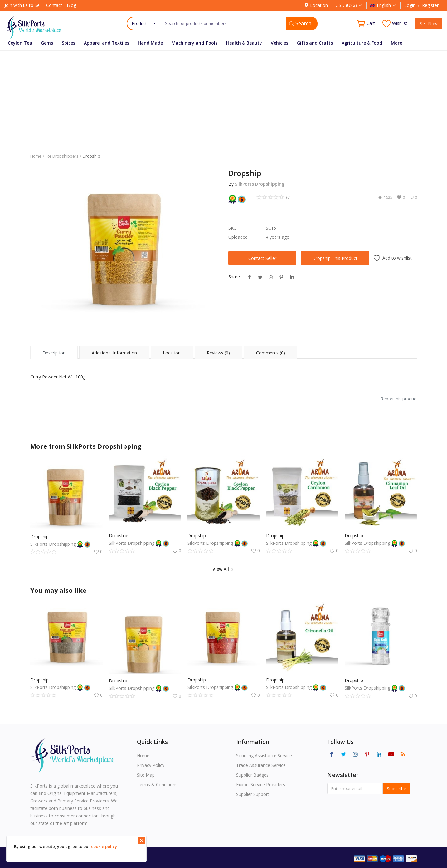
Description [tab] (54, 353)
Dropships (119, 536)
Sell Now (429, 24)
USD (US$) (349, 5)
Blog (71, 5)
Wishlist (395, 24)
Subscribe (396, 789)
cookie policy (104, 846)
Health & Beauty (244, 43)
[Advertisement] (224, 97)
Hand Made (150, 43)
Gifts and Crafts (315, 43)
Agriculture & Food (362, 43)
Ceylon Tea (20, 43)
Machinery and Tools (194, 43)
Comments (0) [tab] (271, 353)
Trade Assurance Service (261, 765)
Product (139, 23)
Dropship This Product (335, 258)
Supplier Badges (252, 775)
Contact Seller (262, 258)
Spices (68, 43)
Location (316, 5)
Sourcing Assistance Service (264, 756)
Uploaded (238, 237)
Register (430, 5)
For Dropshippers (62, 156)
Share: (235, 277)
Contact (54, 5)
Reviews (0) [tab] (218, 353)
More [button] (396, 43)
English (383, 5)
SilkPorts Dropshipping (260, 184)
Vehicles (279, 43)
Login (410, 5)
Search (300, 23)
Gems (47, 43)
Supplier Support (253, 794)
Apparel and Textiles (107, 43)
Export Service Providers (261, 785)
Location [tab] (172, 353)
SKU (233, 228)
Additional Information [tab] (114, 353)
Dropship (39, 536)
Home (36, 156)
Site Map (146, 775)
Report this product (399, 399)
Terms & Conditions (157, 785)
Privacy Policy (151, 765)
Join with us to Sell (23, 5)
